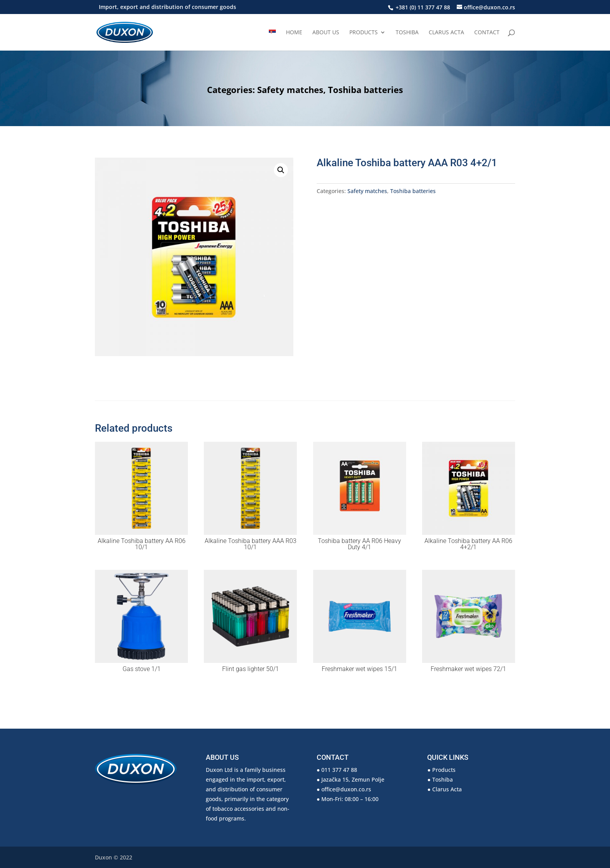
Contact (487, 33)
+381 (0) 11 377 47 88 (422, 7)
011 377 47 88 (339, 770)
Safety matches (290, 90)
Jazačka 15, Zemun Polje (353, 779)
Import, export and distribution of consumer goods (167, 7)
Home (294, 33)
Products (364, 33)
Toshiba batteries (365, 90)
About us (326, 33)
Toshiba (407, 33)
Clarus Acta (446, 33)
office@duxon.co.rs (346, 789)
